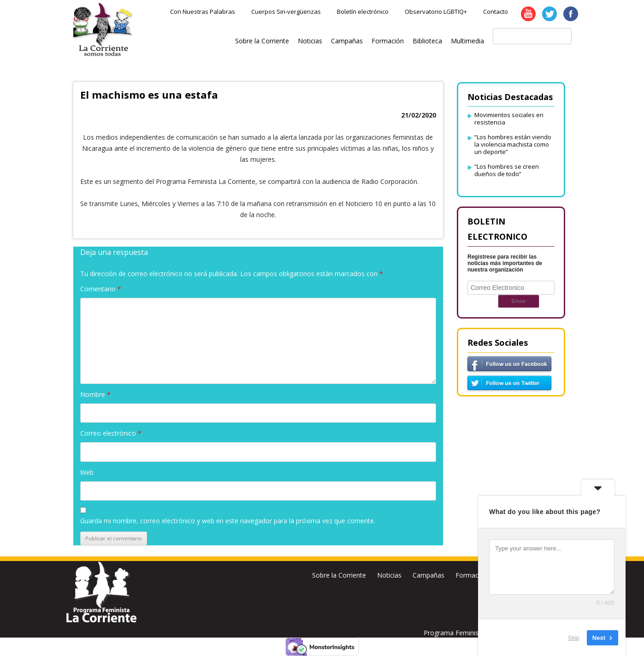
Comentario (101, 289)
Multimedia (467, 41)
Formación (388, 41)
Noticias (310, 41)
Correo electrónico (111, 433)
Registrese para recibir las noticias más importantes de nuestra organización (505, 263)
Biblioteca (427, 41)
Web (87, 472)
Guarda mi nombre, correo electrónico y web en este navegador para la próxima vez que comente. (228, 521)
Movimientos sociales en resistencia (509, 118)
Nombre (95, 394)
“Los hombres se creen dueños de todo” (507, 170)
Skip (574, 637)
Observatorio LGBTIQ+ (436, 12)
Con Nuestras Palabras (203, 12)
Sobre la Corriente (262, 41)
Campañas (347, 41)
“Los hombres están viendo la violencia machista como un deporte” (513, 144)
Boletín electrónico (363, 12)
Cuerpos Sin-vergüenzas (286, 12)
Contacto (496, 12)
